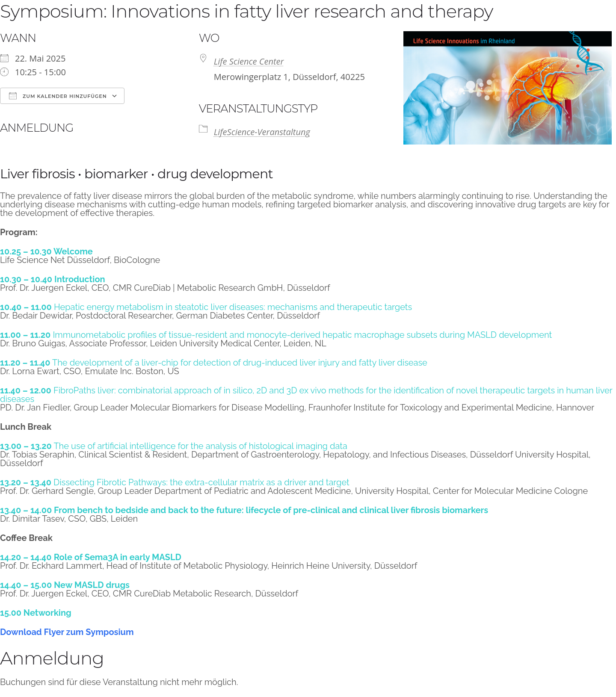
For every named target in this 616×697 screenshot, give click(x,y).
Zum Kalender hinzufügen (58, 96)
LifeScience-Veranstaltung (262, 132)
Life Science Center (249, 61)
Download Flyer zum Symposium (67, 632)
